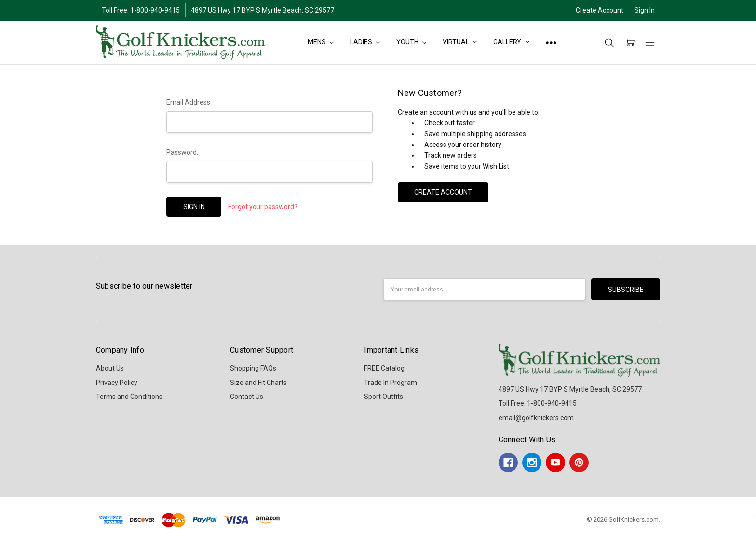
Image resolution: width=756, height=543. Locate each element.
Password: (182, 152)
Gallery (511, 42)
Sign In (645, 10)
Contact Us (247, 397)
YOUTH (411, 42)
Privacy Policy (117, 383)
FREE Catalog (384, 368)
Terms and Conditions (129, 397)
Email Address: (189, 102)
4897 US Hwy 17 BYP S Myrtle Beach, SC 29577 (263, 10)
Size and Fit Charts (258, 383)
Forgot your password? (263, 207)
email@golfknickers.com (536, 418)
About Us (110, 368)
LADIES (365, 42)
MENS (321, 42)
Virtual (460, 42)
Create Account (600, 10)
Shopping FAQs (253, 368)
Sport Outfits (384, 397)
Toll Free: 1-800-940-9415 (141, 10)
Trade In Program (391, 383)
